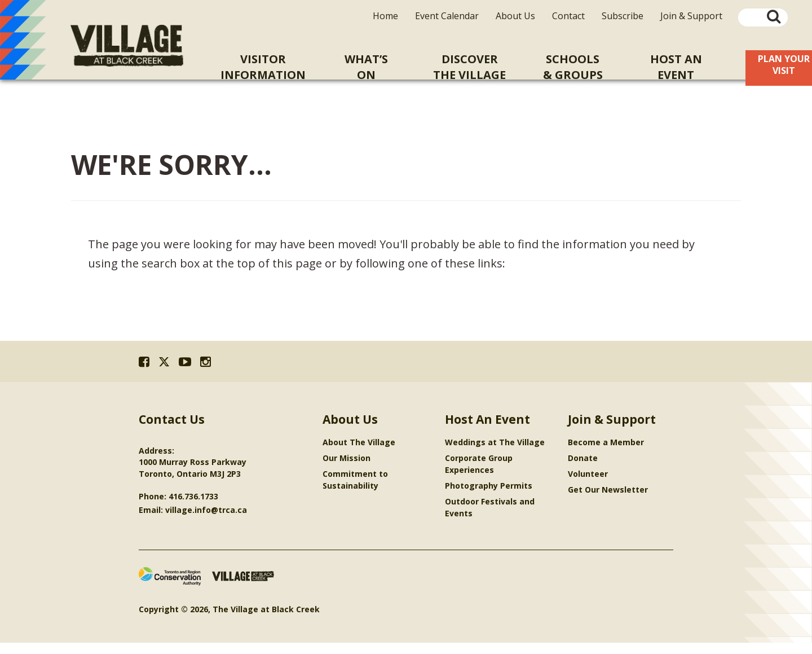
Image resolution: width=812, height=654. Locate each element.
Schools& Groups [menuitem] (573, 67)
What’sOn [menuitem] (366, 67)
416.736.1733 (193, 508)
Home (385, 16)
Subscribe (623, 16)
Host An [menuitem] (676, 67)
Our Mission (347, 469)
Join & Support (691, 16)
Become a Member (606, 453)
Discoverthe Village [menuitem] (469, 67)
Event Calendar (447, 16)
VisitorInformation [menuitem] (263, 67)
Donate (583, 469)
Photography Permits (489, 497)
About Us (515, 16)
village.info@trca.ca (206, 521)
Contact (568, 16)
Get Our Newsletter (608, 501)
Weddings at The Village (495, 453)
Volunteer (588, 485)
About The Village (359, 453)
